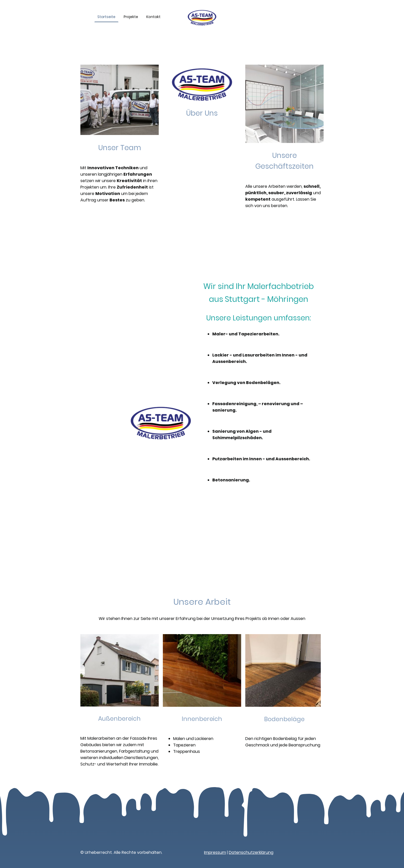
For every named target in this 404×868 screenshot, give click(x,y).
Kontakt (153, 17)
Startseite (106, 17)
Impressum (215, 852)
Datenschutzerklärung (251, 852)
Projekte (131, 17)
